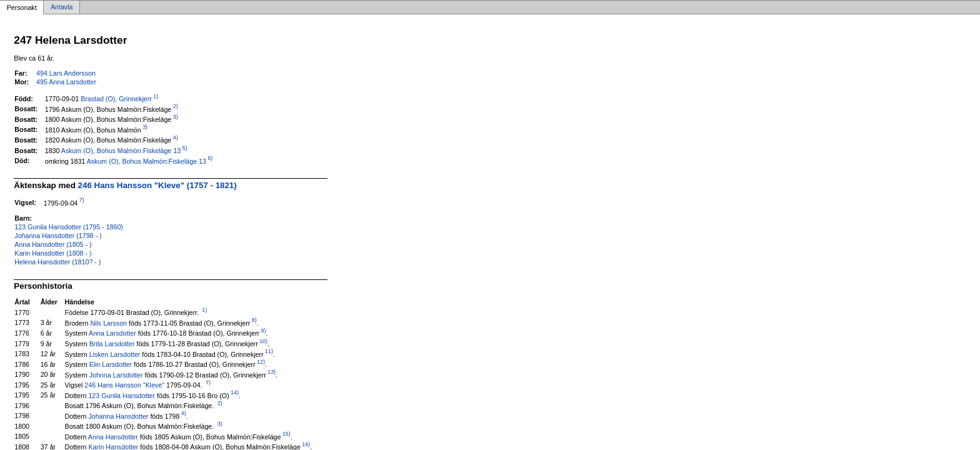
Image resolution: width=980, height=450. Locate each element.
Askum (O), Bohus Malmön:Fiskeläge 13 (121, 151)
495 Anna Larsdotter (66, 82)
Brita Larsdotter (112, 344)
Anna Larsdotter (112, 333)
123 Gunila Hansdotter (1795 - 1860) (69, 227)
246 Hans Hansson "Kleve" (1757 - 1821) (157, 185)
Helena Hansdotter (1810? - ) (57, 262)
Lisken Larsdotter (115, 354)
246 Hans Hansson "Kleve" (124, 385)
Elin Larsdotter (111, 364)
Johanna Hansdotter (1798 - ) (58, 236)
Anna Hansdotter (113, 436)
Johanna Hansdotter (118, 416)
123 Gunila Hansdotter (122, 395)
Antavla (62, 7)
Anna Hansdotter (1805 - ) (53, 244)
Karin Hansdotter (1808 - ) (53, 253)
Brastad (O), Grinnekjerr (116, 99)
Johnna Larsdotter (116, 374)
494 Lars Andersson (66, 73)
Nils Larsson (108, 322)
